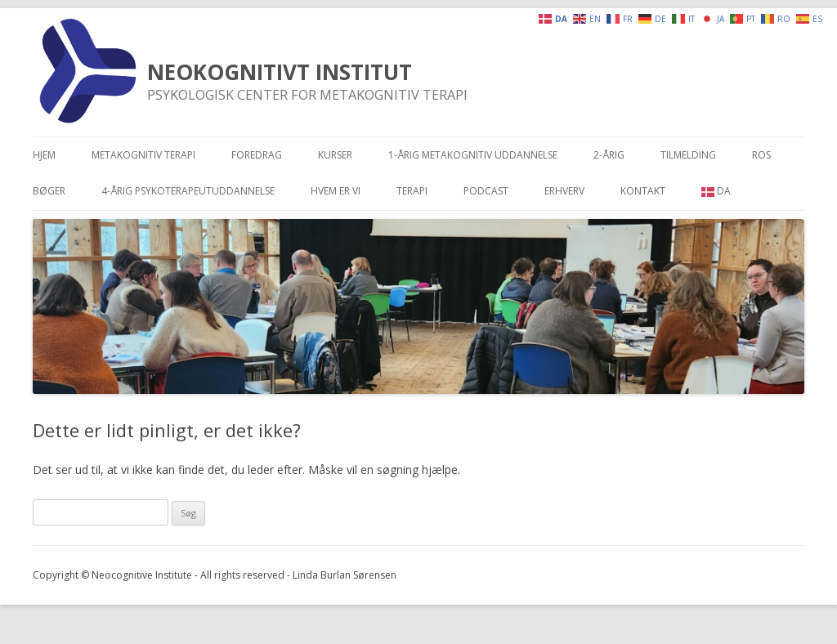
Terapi (412, 191)
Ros (761, 155)
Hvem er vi (336, 191)
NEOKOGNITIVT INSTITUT (280, 72)
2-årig (609, 155)
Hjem (44, 155)
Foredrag (257, 155)
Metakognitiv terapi (143, 155)
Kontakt (643, 191)
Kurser (335, 155)
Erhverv (564, 191)
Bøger (49, 191)
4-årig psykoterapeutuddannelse (188, 191)
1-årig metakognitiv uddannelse (473, 155)
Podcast (486, 191)
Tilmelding (688, 155)
